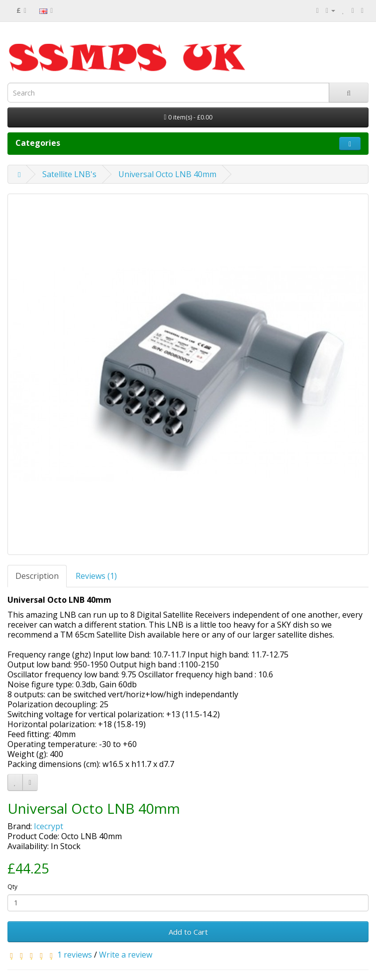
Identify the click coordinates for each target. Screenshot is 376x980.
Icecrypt (48, 826)
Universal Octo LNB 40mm (167, 174)
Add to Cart (188, 932)
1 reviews (75, 955)
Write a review (126, 955)
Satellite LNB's (69, 174)
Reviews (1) (96, 576)
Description (37, 576)
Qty (12, 887)
